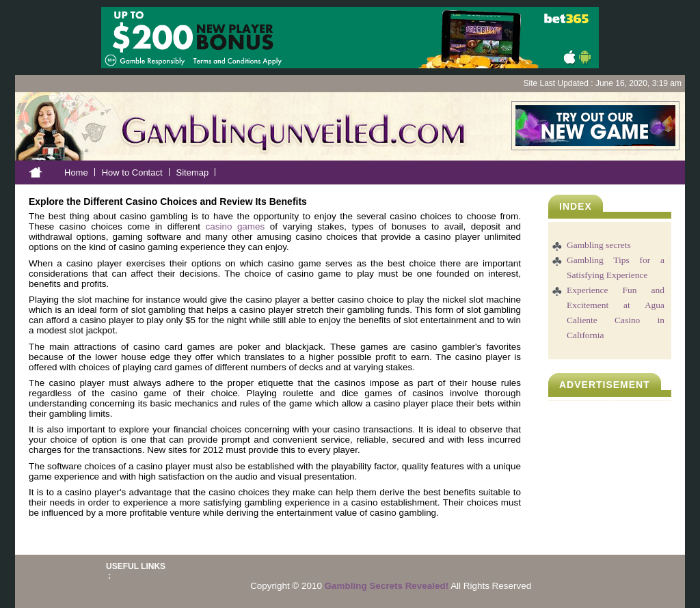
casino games (235, 226)
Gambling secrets (599, 245)
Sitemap (193, 172)
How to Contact (132, 172)
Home (76, 172)
